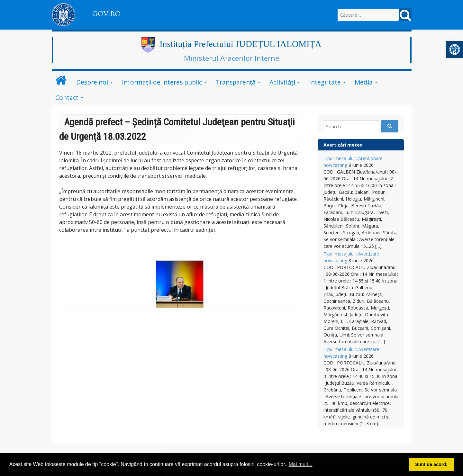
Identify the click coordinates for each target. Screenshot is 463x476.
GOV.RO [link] (106, 14)
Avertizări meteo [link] (343, 145)
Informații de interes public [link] (162, 82)
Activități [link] (282, 82)
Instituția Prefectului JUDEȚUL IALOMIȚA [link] (241, 44)
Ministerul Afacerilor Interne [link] (232, 58)
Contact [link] (67, 98)
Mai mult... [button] (301, 464)
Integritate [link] (325, 82)
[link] (455, 49)
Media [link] (364, 82)
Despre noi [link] (92, 82)
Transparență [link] (236, 82)
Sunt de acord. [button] (431, 464)
